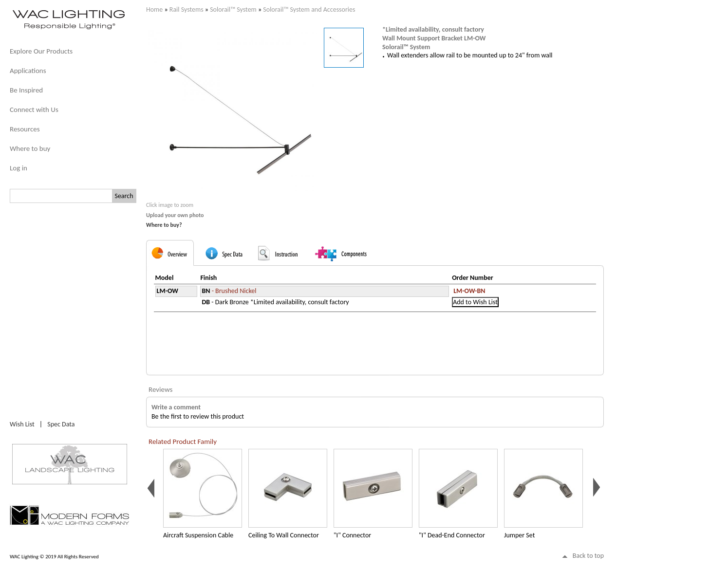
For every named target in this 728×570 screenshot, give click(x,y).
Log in (19, 168)
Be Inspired (26, 90)
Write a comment (176, 407)
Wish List (22, 424)
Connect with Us (34, 110)
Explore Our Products (41, 51)
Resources (25, 129)
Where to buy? (164, 225)
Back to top (588, 556)
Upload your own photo (175, 215)
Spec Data (61, 424)
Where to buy (30, 148)
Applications (28, 71)
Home (154, 9)
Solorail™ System (233, 9)
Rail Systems (187, 9)
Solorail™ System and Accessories (309, 9)
